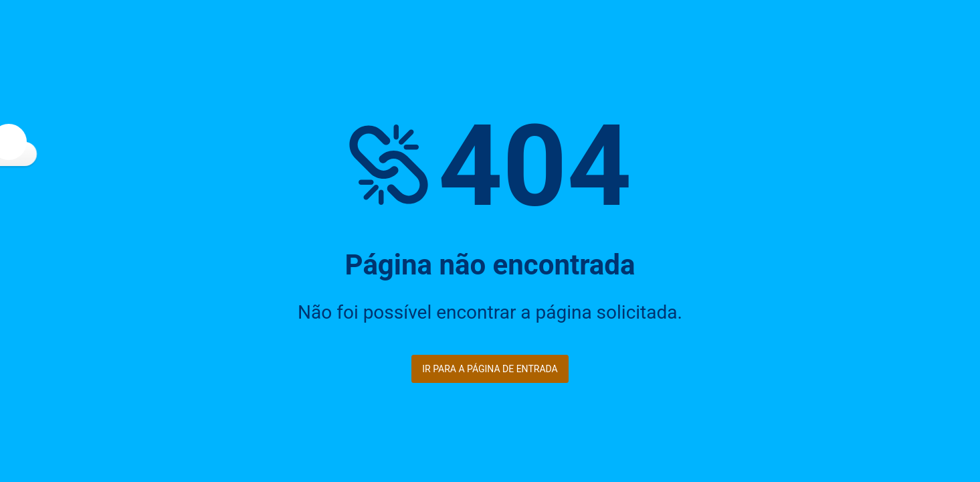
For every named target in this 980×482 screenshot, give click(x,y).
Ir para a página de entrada (490, 369)
